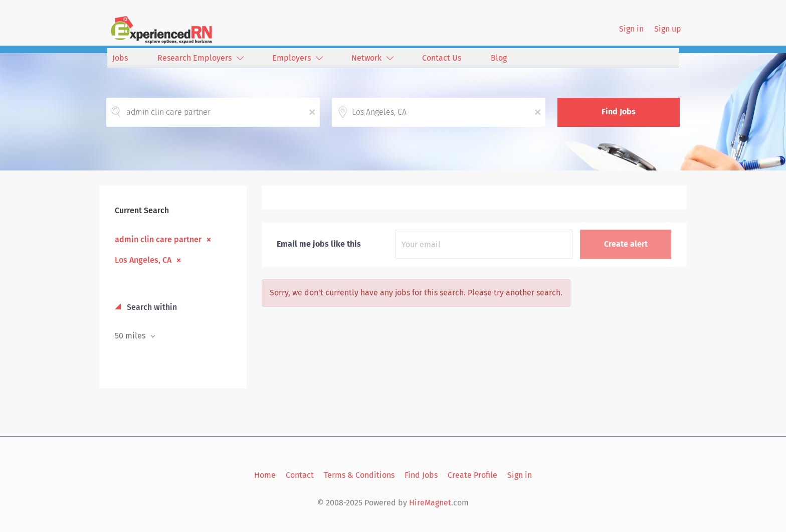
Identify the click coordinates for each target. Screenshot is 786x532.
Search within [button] (151, 307)
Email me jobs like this (319, 244)
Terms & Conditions (359, 475)
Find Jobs (619, 112)
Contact (300, 475)
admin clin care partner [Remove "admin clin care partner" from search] (158, 239)
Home (265, 475)
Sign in (631, 29)
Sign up (668, 29)
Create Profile (472, 475)
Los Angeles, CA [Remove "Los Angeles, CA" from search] (143, 260)
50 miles (131, 336)
